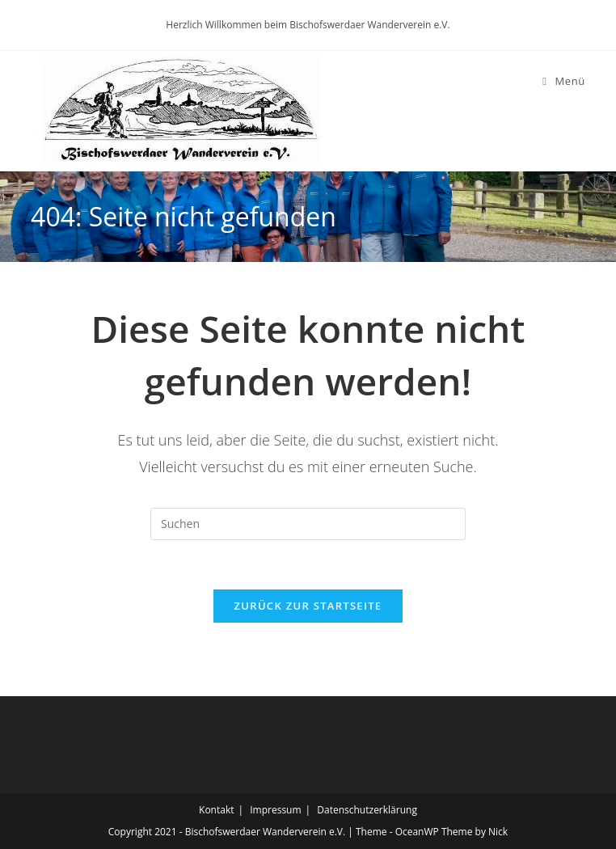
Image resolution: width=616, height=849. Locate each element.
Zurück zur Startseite (308, 606)
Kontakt (216, 810)
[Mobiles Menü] (564, 81)
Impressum (275, 810)
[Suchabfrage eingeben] (308, 524)
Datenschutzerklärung (367, 810)
